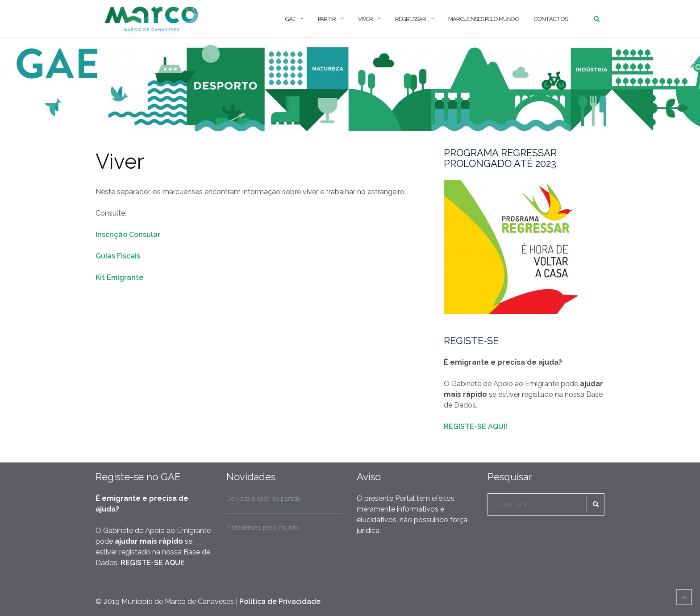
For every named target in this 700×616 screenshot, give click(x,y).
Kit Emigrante (119, 277)
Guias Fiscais (118, 256)
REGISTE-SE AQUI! (475, 427)
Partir (327, 19)
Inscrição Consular (128, 235)
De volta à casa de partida (263, 499)
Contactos (551, 19)
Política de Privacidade (280, 601)
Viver (365, 19)
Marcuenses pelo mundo (484, 19)
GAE (290, 19)
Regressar (410, 19)
